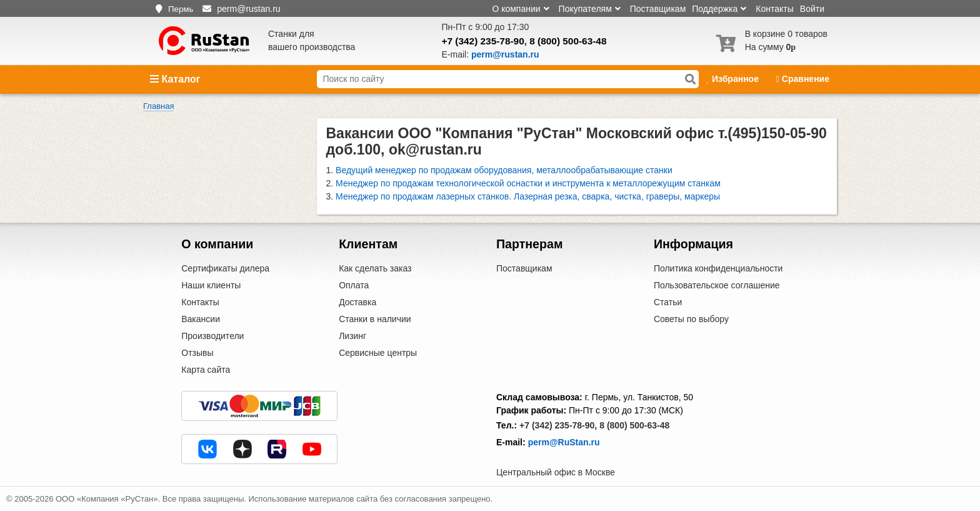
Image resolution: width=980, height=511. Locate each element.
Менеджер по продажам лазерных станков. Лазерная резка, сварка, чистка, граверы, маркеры (528, 196)
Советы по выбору (691, 319)
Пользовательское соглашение (717, 285)
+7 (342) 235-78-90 (483, 41)
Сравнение (803, 79)
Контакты (774, 9)
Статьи (668, 302)
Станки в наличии (375, 319)
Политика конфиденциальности (718, 268)
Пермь (181, 9)
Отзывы (197, 353)
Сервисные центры (378, 353)
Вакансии (201, 319)
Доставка (357, 302)
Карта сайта (206, 370)
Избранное (733, 79)
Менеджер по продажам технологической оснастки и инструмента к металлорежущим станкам (528, 183)
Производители (212, 336)
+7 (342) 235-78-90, (558, 425)
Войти (812, 9)
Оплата (354, 285)
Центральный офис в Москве (556, 472)
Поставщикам (658, 9)
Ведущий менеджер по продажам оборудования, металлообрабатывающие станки (504, 170)
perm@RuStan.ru (564, 442)
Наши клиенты (211, 285)
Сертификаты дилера (225, 268)
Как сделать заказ (375, 268)
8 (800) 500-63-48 (568, 41)
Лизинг (352, 336)
